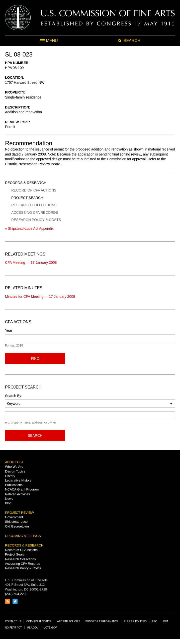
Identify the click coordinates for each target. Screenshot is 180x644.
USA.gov (33, 628)
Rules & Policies (135, 621)
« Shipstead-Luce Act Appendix (29, 228)
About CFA (14, 462)
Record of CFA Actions (34, 190)
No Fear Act (13, 628)
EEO (155, 621)
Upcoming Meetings (23, 536)
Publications (14, 485)
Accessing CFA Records (35, 212)
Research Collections (34, 205)
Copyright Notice (39, 621)
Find (35, 358)
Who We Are (14, 467)
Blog (8, 503)
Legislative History (18, 480)
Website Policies (68, 621)
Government (14, 517)
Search (35, 435)
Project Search (27, 198)
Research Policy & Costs (36, 220)
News (9, 499)
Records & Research (26, 183)
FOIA (165, 621)
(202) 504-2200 (16, 594)
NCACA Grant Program (22, 489)
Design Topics (15, 471)
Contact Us (13, 621)
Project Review (19, 513)
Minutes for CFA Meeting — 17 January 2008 (40, 296)
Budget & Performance (102, 621)
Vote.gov (50, 628)
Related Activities (17, 494)
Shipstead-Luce (16, 522)
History (10, 476)
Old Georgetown (17, 526)
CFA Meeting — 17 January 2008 (31, 262)
